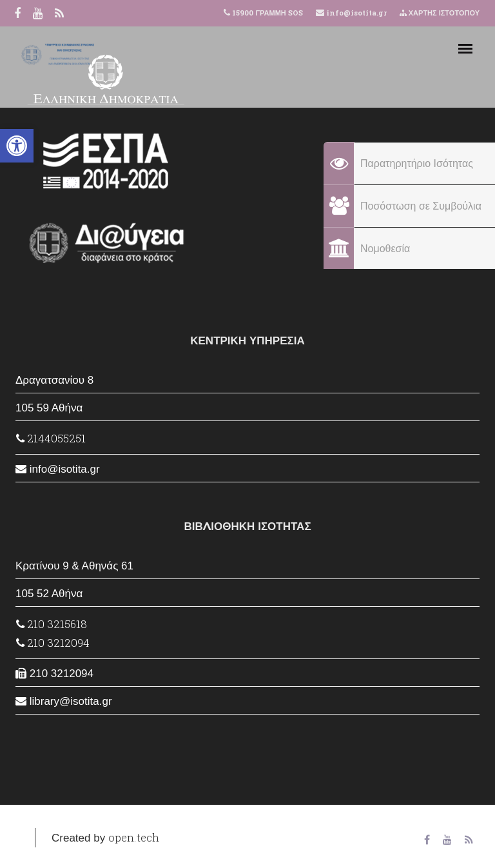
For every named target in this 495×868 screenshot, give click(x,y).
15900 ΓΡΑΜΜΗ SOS (267, 13)
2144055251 (51, 438)
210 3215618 (52, 624)
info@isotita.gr (355, 13)
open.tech (134, 837)
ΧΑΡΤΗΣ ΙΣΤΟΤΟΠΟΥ (440, 13)
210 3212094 (53, 643)
